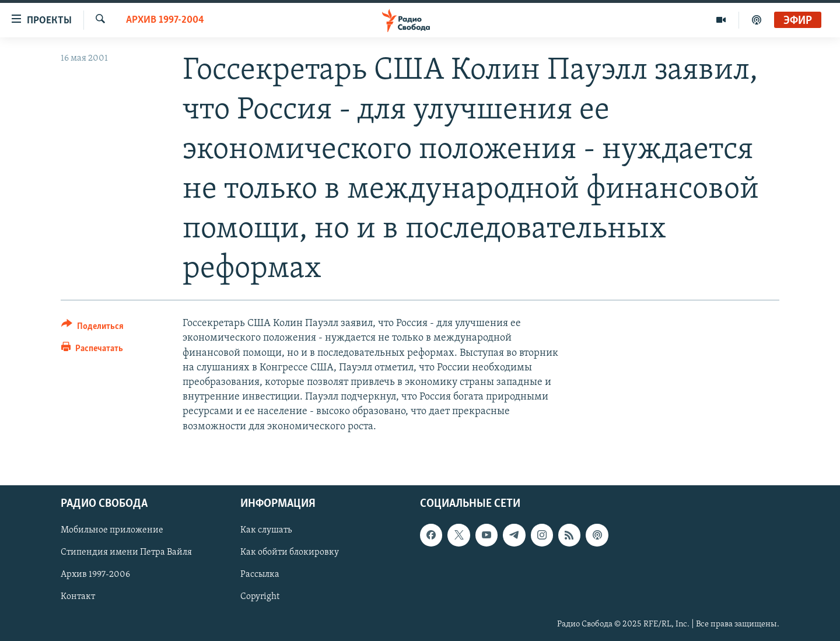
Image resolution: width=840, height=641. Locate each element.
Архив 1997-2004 (165, 20)
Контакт (78, 597)
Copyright (260, 597)
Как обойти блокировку (290, 552)
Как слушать (266, 530)
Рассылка (260, 575)
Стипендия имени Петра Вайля (126, 552)
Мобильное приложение (112, 530)
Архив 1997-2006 (95, 575)
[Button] (92, 328)
